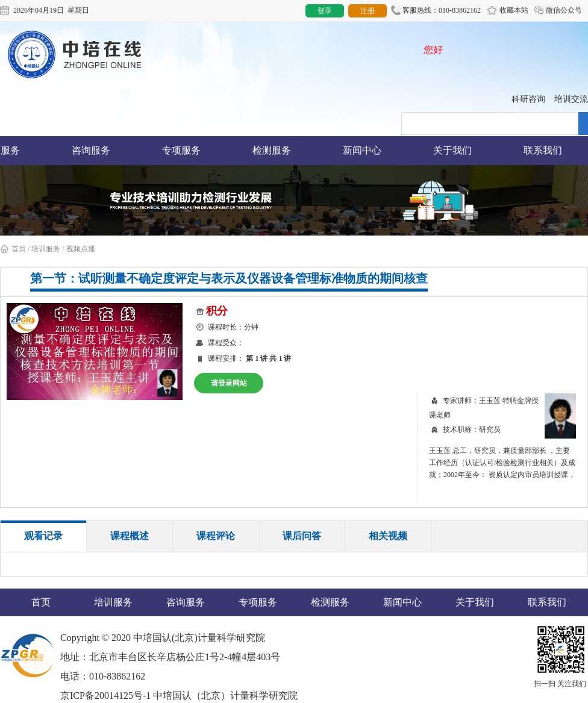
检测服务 (272, 150)
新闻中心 (362, 150)
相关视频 (388, 536)
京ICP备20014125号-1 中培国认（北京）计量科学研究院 (179, 695)
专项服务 (181, 150)
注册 (367, 11)
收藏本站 (508, 11)
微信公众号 (558, 11)
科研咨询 (528, 99)
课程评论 (216, 536)
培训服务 (46, 249)
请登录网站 (229, 383)
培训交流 (571, 99)
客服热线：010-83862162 (436, 11)
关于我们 (452, 150)
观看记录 (43, 536)
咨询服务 (91, 150)
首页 (13, 249)
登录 (325, 11)
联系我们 (543, 150)
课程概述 (130, 536)
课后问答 (302, 536)
